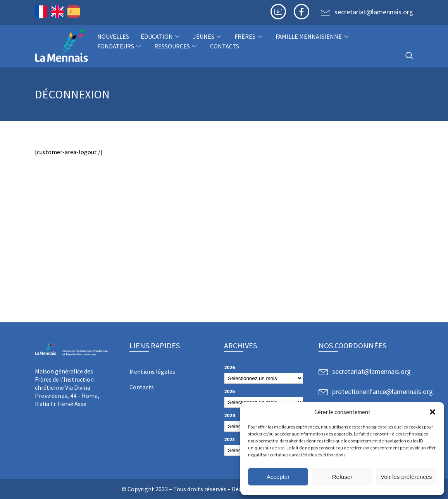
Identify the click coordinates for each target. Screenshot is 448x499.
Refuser (342, 477)
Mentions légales (152, 372)
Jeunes (208, 36)
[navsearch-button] (409, 56)
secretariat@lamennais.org (374, 12)
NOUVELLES (113, 36)
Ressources (176, 46)
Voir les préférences (406, 477)
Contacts (225, 46)
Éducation (161, 36)
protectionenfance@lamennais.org (383, 391)
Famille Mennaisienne (313, 36)
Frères (249, 36)
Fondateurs (120, 46)
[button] (432, 412)
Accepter (278, 477)
